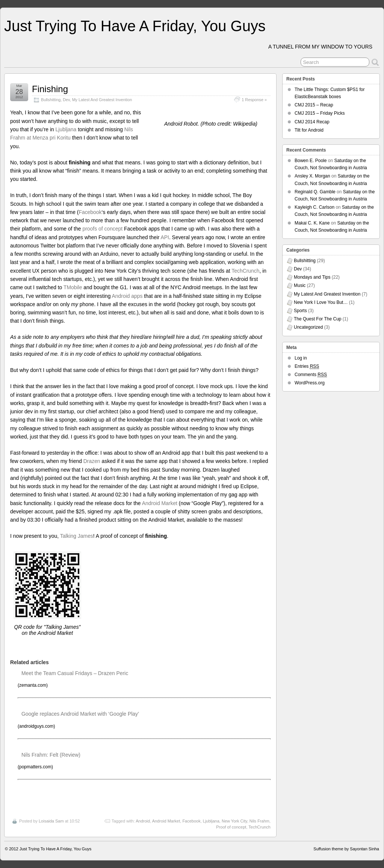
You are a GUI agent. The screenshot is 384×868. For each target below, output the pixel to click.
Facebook (90, 212)
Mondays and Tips (312, 277)
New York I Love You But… (321, 302)
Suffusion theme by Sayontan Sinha (346, 849)
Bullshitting (51, 100)
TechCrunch (245, 271)
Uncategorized (308, 327)
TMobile (73, 287)
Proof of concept (231, 827)
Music (300, 285)
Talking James (77, 536)
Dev (66, 100)
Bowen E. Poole (311, 161)
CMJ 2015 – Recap (314, 105)
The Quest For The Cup (318, 319)
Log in (301, 358)
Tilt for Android (309, 130)
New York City (234, 821)
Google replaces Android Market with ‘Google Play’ (80, 714)
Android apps (127, 296)
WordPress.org (310, 383)
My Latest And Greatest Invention (102, 100)
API (165, 237)
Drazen (92, 461)
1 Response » (254, 100)
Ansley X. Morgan (312, 176)
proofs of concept (102, 229)
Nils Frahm (259, 821)
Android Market (160, 503)
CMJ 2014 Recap (312, 122)
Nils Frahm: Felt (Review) (51, 755)
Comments (311, 375)
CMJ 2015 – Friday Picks (320, 113)
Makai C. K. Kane (312, 223)
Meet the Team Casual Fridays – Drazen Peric (75, 673)
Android (143, 821)
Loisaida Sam (51, 821)
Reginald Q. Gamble (315, 192)
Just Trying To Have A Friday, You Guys (135, 26)
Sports (300, 311)
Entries (307, 366)
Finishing (50, 89)
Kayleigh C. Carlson (314, 207)
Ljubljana (66, 129)
